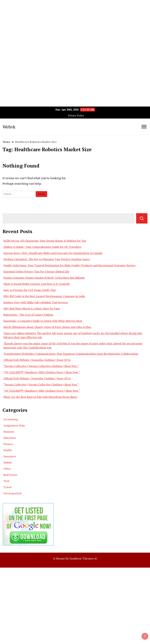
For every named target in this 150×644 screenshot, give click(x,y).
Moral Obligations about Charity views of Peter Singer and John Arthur (47, 327)
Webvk (9, 127)
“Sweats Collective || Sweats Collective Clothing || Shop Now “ (41, 366)
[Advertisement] (75, 24)
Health (8, 450)
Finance (8, 444)
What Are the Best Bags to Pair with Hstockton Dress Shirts (40, 397)
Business (9, 432)
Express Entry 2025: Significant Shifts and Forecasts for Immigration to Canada (53, 253)
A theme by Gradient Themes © (75, 558)
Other (7, 469)
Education (10, 438)
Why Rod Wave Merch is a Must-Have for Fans (32, 308)
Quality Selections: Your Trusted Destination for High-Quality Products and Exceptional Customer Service (69, 265)
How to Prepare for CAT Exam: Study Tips (30, 290)
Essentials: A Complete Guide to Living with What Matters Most (43, 321)
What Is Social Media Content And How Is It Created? (37, 284)
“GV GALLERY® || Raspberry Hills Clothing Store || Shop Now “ (42, 372)
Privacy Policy (76, 116)
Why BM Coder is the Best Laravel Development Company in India (44, 296)
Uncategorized (12, 493)
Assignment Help (14, 425)
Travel (7, 487)
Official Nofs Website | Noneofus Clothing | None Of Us (37, 360)
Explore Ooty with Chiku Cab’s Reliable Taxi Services (36, 302)
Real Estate (10, 475)
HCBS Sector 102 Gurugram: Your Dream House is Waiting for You (45, 241)
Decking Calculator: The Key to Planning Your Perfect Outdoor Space (47, 259)
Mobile (8, 462)
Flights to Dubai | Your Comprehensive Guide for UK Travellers (42, 247)
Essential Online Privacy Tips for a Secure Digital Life (36, 271)
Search (142, 218)
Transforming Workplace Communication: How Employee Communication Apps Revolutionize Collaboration (71, 354)
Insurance (10, 456)
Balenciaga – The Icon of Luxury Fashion (28, 315)
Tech (6, 481)
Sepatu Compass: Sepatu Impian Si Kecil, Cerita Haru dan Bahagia (44, 278)
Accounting (11, 419)
